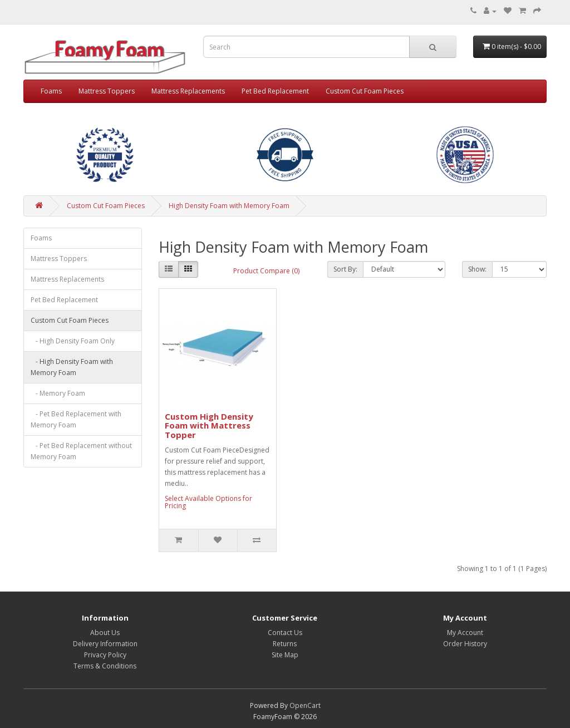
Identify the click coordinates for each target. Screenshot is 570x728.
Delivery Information (105, 644)
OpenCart (305, 705)
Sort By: (345, 269)
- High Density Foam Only (73, 341)
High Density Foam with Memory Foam (229, 206)
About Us (105, 633)
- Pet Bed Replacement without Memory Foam (81, 451)
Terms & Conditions (105, 666)
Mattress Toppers (107, 91)
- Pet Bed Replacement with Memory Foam (76, 419)
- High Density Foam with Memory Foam (72, 367)
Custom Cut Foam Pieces (365, 91)
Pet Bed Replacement (275, 91)
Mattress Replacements (188, 91)
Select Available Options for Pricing (208, 502)
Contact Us (285, 633)
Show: (477, 269)
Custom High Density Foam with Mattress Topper (209, 426)
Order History (465, 644)
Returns (285, 644)
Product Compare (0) (266, 271)
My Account (465, 633)
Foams (51, 91)
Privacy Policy (105, 655)
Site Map (285, 655)
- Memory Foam (58, 393)
